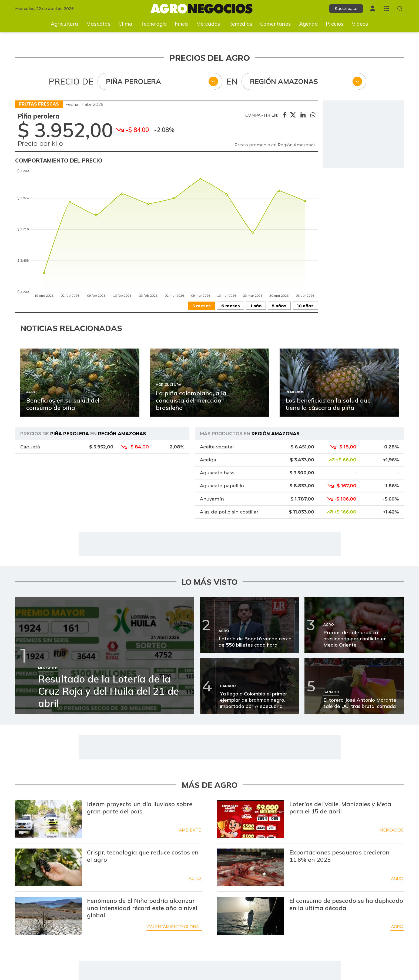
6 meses (231, 306)
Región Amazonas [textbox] (284, 81)
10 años (305, 306)
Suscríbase (346, 9)
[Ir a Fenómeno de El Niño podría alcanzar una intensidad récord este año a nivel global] (49, 916)
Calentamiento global (174, 927)
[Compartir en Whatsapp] (313, 115)
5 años (279, 306)
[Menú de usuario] (373, 9)
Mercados (208, 24)
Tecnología (154, 24)
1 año (256, 306)
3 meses (202, 306)
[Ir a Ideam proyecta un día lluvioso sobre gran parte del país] (49, 819)
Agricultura (64, 24)
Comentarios (276, 24)
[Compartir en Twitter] (293, 115)
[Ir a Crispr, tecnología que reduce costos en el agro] (49, 867)
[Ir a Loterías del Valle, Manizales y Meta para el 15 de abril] (251, 819)
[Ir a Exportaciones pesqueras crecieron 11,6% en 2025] (251, 867)
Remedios (240, 24)
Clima (125, 24)
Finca (181, 24)
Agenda (309, 24)
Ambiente (190, 830)
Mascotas (98, 24)
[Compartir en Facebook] (285, 115)
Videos (360, 24)
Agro (195, 878)
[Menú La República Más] (386, 9)
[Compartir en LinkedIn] (303, 115)
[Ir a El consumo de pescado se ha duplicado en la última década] (251, 916)
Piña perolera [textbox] (133, 81)
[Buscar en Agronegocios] (400, 9)
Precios (335, 24)
